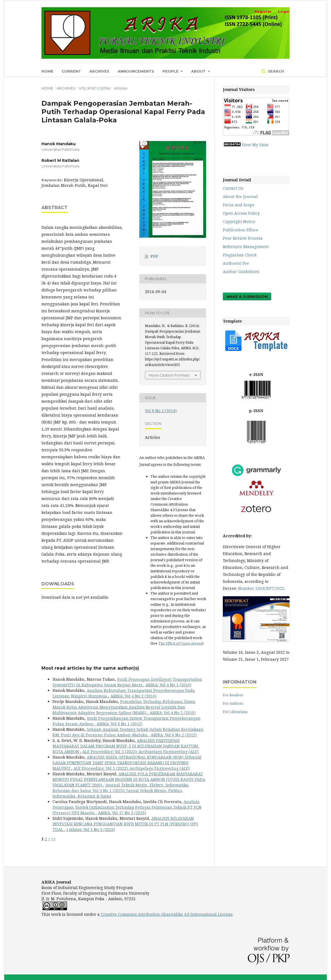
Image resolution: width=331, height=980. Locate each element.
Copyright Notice (239, 222)
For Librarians (235, 712)
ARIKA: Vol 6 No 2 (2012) (174, 735)
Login (284, 11)
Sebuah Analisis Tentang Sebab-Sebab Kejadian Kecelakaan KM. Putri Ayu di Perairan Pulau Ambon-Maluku (128, 732)
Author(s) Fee (236, 263)
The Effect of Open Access (180, 643)
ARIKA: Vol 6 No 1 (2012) (119, 724)
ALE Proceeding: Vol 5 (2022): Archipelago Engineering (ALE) (140, 752)
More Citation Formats (169, 375)
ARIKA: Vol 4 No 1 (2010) (168, 685)
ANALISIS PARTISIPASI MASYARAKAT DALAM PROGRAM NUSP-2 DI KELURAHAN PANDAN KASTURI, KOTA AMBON (126, 746)
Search (275, 71)
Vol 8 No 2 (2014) (95, 88)
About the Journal (240, 196)
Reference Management (246, 247)
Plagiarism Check (240, 255)
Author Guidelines (241, 272)
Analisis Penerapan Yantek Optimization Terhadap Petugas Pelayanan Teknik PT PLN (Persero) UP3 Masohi (127, 807)
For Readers (233, 695)
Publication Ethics (240, 230)
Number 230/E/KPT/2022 (261, 588)
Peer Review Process (243, 238)
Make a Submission (247, 296)
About (199, 71)
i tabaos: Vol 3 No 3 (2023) (91, 829)
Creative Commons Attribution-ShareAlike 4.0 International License (167, 914)
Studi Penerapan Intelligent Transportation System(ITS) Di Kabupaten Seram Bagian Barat (127, 682)
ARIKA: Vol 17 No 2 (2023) (122, 813)
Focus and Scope (239, 205)
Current (71, 71)
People (171, 71)
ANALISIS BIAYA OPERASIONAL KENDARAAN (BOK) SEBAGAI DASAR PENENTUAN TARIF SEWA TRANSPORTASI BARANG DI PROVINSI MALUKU (127, 763)
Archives (99, 71)
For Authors (233, 703)
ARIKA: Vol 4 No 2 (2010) (133, 696)
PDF (155, 256)
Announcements (136, 71)
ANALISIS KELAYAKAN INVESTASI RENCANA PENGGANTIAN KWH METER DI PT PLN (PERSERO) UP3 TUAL (125, 824)
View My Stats (255, 145)
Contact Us (233, 188)
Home (47, 71)
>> (54, 839)
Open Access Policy (241, 213)
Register (263, 11)
